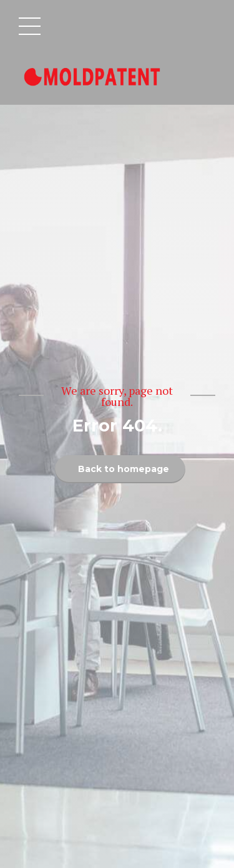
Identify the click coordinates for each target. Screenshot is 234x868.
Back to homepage (124, 469)
